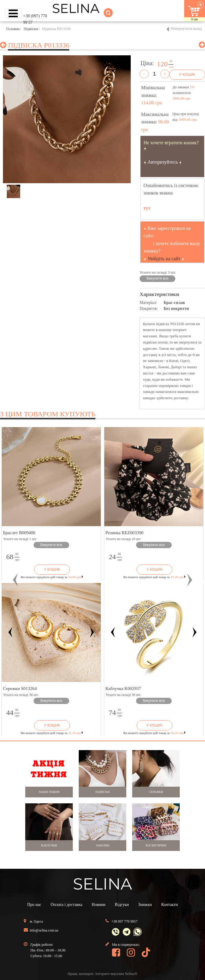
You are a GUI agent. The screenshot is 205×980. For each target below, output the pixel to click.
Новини (99, 905)
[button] (15, 580)
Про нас (34, 905)
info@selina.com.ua (44, 930)
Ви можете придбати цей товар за (52, 577)
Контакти (170, 905)
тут (147, 208)
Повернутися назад (186, 28)
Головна (13, 29)
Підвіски (31, 29)
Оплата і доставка (67, 905)
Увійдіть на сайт (164, 259)
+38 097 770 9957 (124, 921)
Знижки (145, 905)
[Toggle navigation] (13, 13)
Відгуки (122, 905)
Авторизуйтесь (163, 162)
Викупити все (157, 278)
